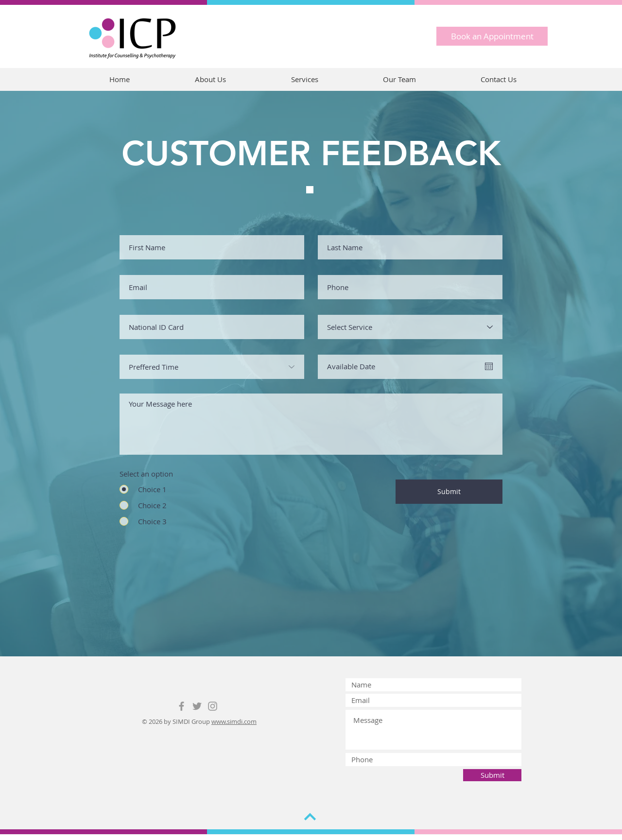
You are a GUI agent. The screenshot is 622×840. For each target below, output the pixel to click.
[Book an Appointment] (492, 36)
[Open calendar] (489, 366)
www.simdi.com (234, 721)
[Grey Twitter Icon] (197, 706)
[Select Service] (410, 327)
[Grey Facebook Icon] (181, 706)
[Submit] (449, 492)
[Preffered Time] (212, 367)
